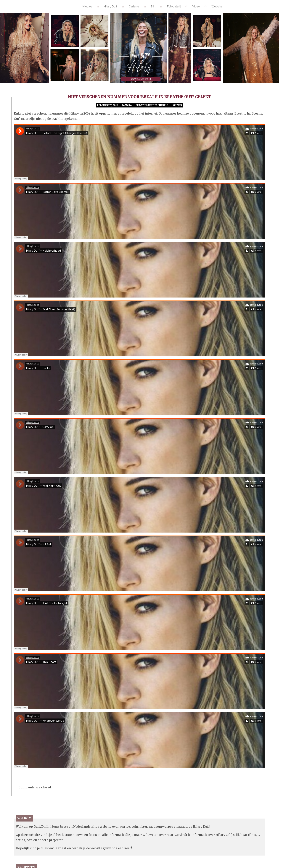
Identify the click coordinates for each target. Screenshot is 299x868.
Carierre (134, 7)
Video (196, 7)
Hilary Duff (110, 7)
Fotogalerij (174, 7)
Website (217, 7)
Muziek (177, 105)
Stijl (153, 7)
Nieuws (87, 7)
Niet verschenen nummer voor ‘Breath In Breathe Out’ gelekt (139, 97)
